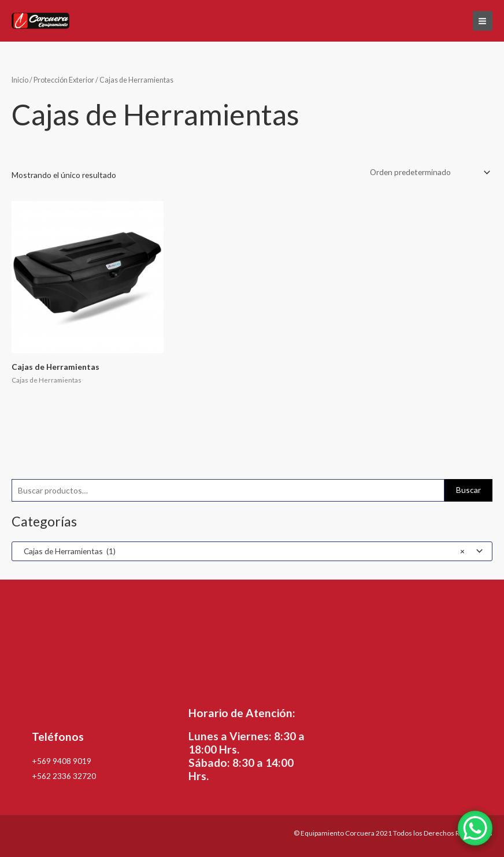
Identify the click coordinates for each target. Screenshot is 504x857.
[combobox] (252, 551)
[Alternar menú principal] (483, 21)
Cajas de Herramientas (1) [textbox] (242, 551)
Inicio (20, 80)
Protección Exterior (64, 80)
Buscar (468, 490)
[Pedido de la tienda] (428, 172)
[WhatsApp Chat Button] (475, 828)
